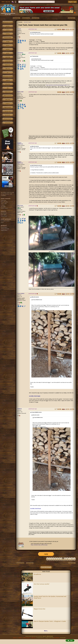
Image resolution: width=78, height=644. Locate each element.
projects (8, 103)
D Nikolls (20, 409)
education (8, 84)
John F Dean (20, 206)
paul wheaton (57, 638)
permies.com (8, 111)
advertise (20, 638)
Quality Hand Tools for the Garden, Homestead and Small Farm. (50, 597)
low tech (26, 22)
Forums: (21, 22)
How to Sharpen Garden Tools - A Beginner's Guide (50, 621)
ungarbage (8, 57)
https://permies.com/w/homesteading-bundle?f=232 (58, 85)
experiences (8, 92)
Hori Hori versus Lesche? (42, 584)
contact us (15, 638)
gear (30, 22)
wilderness (8, 65)
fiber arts (8, 69)
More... (46, 631)
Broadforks (37, 574)
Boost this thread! (46, 567)
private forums (8, 119)
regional (8, 80)
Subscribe (8, 2)
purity (8, 53)
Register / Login (72, 2)
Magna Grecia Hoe (40, 609)
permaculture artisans (8, 76)
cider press (8, 100)
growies (8, 26)
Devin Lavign (20, 92)
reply (46, 554)
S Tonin (19, 29)
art (8, 73)
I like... (19, 39)
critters (8, 30)
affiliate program (27, 638)
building (8, 34)
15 (72, 559)
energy (8, 42)
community (8, 61)
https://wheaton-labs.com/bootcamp (39, 545)
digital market (8, 107)
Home (3, 2)
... (70, 559)
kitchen (8, 49)
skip (8, 88)
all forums (8, 123)
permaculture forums (8, 22)
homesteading (8, 38)
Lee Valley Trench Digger (35, 396)
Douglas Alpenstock (20, 143)
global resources (8, 96)
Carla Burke (20, 53)
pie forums (8, 115)
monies (8, 45)
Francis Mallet (21, 293)
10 (67, 559)
